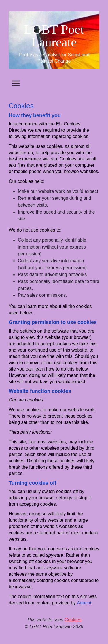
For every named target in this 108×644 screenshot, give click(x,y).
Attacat (84, 603)
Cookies (73, 620)
